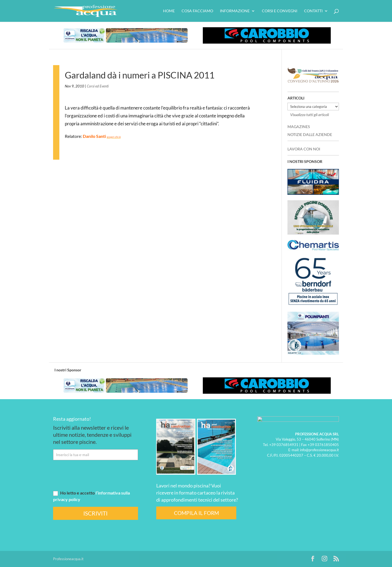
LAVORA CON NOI (304, 149)
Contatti (313, 11)
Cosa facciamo (197, 11)
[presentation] (94, 475)
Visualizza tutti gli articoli (310, 115)
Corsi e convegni (280, 11)
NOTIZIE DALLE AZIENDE (310, 134)
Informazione (235, 11)
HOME (169, 11)
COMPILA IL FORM (196, 513)
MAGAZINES (299, 127)
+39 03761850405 (323, 444)
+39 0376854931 (284, 444)
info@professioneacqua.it (319, 450)
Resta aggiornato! (72, 419)
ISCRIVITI (95, 513)
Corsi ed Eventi (98, 86)
